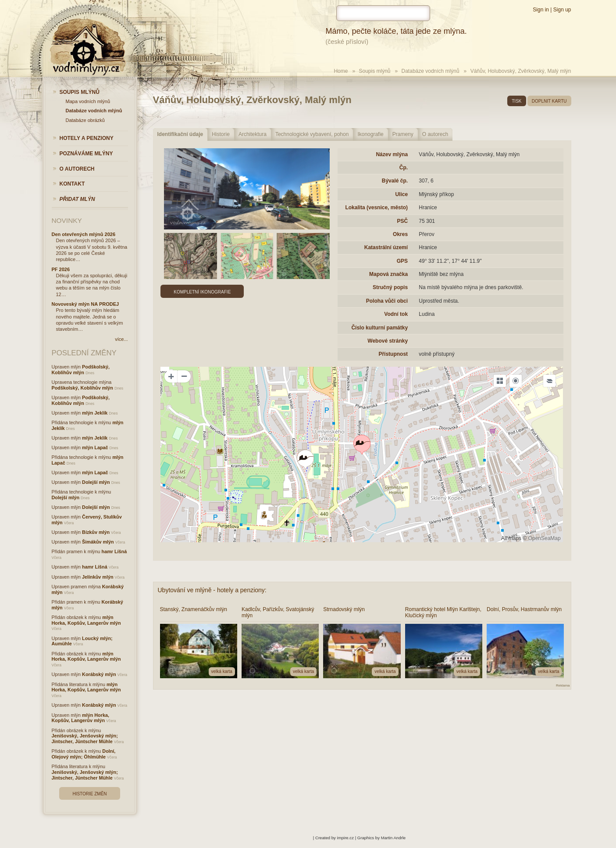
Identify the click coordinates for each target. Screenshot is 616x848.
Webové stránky (388, 341)
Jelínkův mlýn (98, 577)
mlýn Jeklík (95, 413)
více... (121, 339)
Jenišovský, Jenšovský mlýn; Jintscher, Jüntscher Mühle (85, 739)
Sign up (562, 10)
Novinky (67, 220)
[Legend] (549, 381)
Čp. (404, 168)
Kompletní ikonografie (202, 292)
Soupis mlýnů (374, 71)
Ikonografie (370, 134)
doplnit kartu (549, 101)
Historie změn (89, 794)
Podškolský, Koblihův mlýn (81, 370)
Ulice (401, 194)
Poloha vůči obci (387, 301)
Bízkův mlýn (96, 532)
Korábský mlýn (99, 674)
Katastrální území (386, 247)
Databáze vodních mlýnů (431, 71)
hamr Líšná (114, 551)
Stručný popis (390, 287)
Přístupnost (393, 354)
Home (341, 71)
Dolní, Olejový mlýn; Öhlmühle (84, 754)
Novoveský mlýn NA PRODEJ (85, 304)
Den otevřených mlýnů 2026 (84, 234)
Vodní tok (396, 314)
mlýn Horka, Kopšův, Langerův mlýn (86, 620)
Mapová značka (388, 274)
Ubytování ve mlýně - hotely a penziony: (212, 590)
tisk (516, 101)
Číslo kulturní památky (379, 328)
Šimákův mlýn (98, 542)
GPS (402, 261)
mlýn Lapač (95, 447)
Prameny (403, 134)
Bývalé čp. (395, 181)
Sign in (541, 10)
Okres (400, 234)
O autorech (435, 134)
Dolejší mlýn (96, 482)
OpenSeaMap (545, 538)
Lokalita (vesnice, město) (376, 208)
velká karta (222, 671)
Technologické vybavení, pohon (312, 134)
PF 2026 (61, 269)
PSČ (402, 221)
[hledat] (383, 13)
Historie (221, 134)
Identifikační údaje (180, 134)
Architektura (253, 134)
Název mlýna (392, 154)
